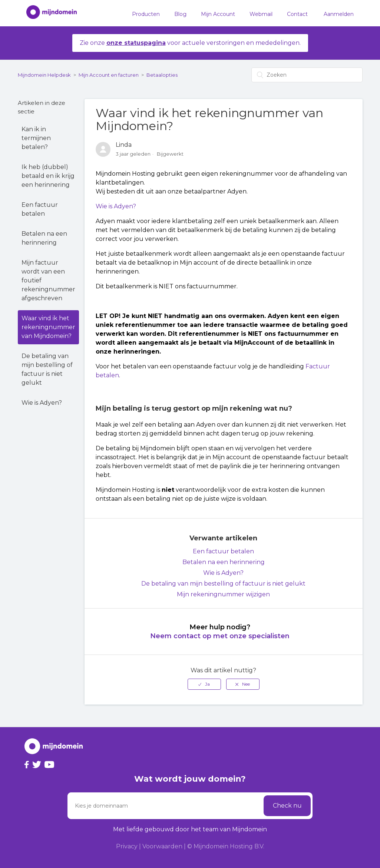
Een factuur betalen (40, 209)
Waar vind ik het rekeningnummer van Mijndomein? (48, 327)
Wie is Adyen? (42, 403)
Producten (146, 14)
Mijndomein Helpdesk (44, 75)
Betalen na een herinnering (44, 238)
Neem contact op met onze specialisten (220, 636)
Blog (180, 14)
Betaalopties (162, 75)
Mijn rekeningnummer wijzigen (223, 594)
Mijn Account (218, 14)
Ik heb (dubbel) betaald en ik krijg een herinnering (48, 176)
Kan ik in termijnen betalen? (36, 138)
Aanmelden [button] (339, 14)
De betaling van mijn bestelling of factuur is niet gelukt (47, 369)
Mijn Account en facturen (109, 75)
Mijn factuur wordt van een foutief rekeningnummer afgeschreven (48, 280)
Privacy (127, 846)
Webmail (261, 14)
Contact (297, 14)
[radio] (204, 684)
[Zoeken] (307, 75)
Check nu (287, 806)
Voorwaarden (162, 846)
